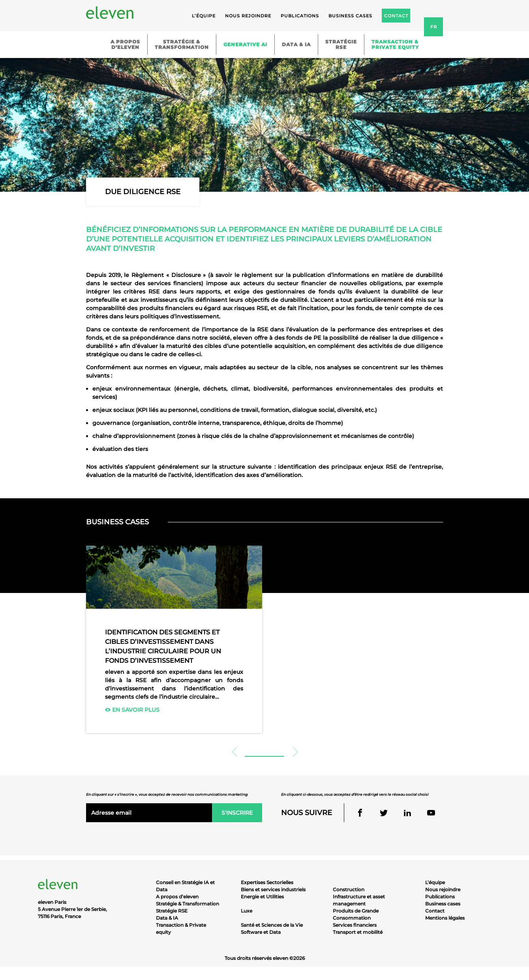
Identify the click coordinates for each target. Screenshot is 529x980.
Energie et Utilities (262, 897)
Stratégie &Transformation (182, 44)
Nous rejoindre (248, 16)
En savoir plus (132, 710)
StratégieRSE (341, 44)
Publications (300, 16)
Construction (349, 889)
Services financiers (355, 925)
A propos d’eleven (177, 897)
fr (434, 27)
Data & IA (296, 44)
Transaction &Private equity (395, 44)
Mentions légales (445, 918)
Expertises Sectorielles (267, 882)
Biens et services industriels (273, 889)
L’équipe (204, 16)
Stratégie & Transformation (188, 904)
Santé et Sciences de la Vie (272, 925)
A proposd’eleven (125, 44)
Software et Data (261, 932)
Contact (435, 911)
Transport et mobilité (358, 932)
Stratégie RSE (172, 911)
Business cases (350, 16)
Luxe (247, 911)
